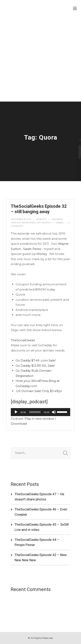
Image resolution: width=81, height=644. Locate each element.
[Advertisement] (40, 59)
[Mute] (54, 412)
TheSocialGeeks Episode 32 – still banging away (39, 209)
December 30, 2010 (21, 219)
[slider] (35, 412)
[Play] (16, 412)
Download (19, 424)
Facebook (57, 219)
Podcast (16, 223)
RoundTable (29, 223)
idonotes (41, 219)
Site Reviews (44, 223)
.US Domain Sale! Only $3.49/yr (39, 391)
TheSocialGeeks (23, 340)
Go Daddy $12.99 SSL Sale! (35, 366)
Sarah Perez (32, 249)
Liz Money (39, 254)
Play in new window (39, 419)
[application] (40, 412)
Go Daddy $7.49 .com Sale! (36, 360)
